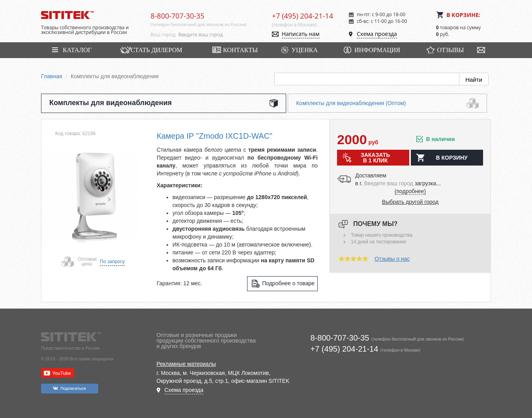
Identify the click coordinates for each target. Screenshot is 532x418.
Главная (52, 76)
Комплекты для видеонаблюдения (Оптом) (351, 103)
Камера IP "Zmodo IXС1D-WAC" (214, 136)
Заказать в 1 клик (375, 158)
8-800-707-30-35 (178, 16)
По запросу (112, 262)
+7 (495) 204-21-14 (303, 16)
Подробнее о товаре (288, 283)
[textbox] (219, 35)
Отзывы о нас (392, 259)
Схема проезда (377, 34)
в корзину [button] (451, 158)
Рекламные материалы (186, 364)
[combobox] (219, 35)
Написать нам (301, 34)
